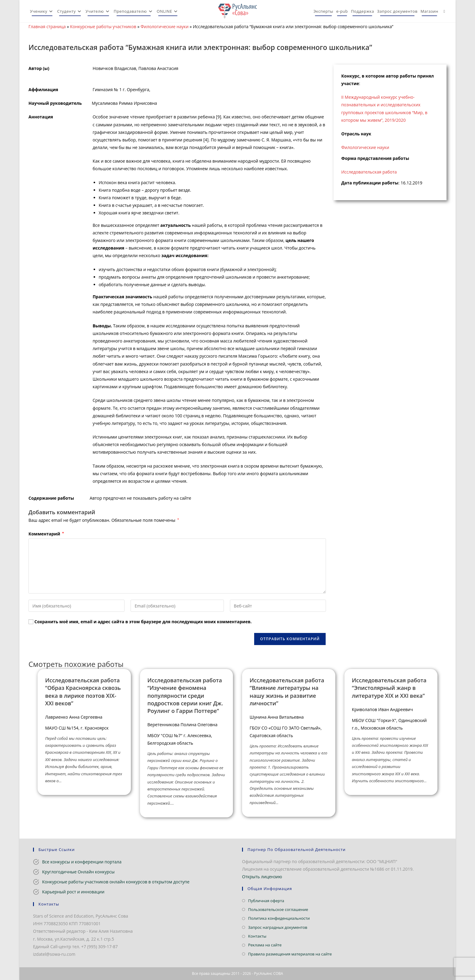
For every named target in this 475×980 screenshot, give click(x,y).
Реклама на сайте (265, 945)
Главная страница (47, 26)
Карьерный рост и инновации (73, 892)
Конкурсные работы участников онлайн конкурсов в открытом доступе (116, 882)
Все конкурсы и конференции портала (82, 862)
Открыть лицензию (262, 877)
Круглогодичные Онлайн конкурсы (78, 872)
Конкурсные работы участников (103, 26)
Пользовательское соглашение (278, 909)
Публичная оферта (266, 901)
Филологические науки (164, 26)
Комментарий (46, 534)
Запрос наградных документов (278, 927)
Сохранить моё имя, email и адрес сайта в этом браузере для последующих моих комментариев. (143, 622)
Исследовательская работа (369, 172)
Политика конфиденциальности (279, 918)
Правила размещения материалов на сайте (290, 954)
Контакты (257, 936)
